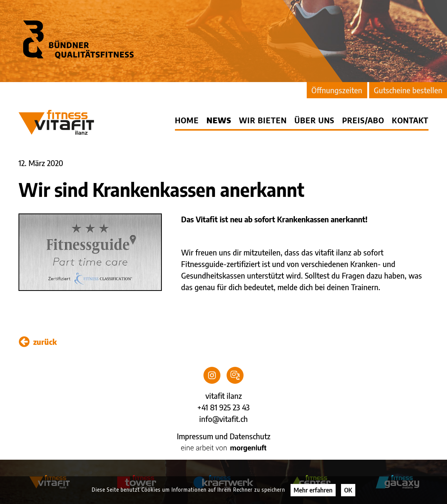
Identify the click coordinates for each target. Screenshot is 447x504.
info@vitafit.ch (223, 419)
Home (187, 120)
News (219, 120)
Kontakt (410, 120)
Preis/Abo (363, 120)
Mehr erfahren (313, 490)
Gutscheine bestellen (408, 90)
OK (348, 490)
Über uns (314, 120)
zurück (38, 342)
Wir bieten (263, 120)
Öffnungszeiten (337, 90)
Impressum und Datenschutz (224, 436)
